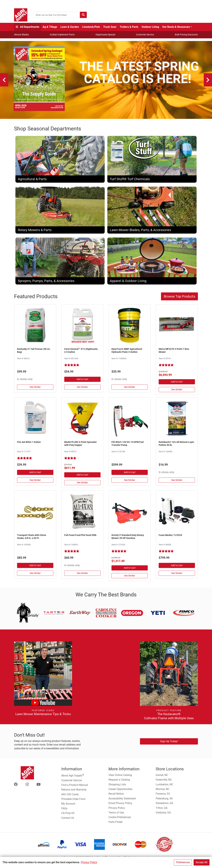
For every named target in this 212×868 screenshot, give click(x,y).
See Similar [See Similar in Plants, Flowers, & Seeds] (82, 575)
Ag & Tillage (50, 27)
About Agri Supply (73, 777)
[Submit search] (83, 15)
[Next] (208, 80)
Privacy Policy (89, 862)
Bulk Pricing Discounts (186, 35)
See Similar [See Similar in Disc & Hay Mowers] (177, 392)
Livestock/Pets (91, 27)
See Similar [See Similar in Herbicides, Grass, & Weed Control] (82, 389)
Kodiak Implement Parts (62, 35)
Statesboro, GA (164, 805)
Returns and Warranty (74, 792)
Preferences (183, 862)
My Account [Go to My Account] (68, 806)
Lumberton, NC (164, 787)
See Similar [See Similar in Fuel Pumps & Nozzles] (130, 482)
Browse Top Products (179, 299)
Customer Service (145, 35)
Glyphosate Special (105, 35)
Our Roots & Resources (176, 27)
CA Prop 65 (68, 815)
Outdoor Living (150, 27)
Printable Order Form (73, 801)
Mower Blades (22, 35)
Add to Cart (82, 382)
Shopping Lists (117, 787)
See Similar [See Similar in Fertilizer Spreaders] (82, 485)
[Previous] (4, 80)
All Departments (27, 27)
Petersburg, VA (164, 801)
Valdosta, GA (163, 815)
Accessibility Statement (122, 801)
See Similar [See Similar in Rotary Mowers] (130, 578)
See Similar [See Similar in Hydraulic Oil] (130, 389)
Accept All (202, 862)
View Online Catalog (120, 777)
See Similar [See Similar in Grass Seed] (35, 389)
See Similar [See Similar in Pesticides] (35, 482)
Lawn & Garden (70, 27)
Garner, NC (162, 777)
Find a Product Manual (75, 787)
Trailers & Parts (129, 27)
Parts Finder (116, 824)
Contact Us (68, 820)
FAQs (64, 811)
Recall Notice (116, 796)
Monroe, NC (162, 791)
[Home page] (21, 15)
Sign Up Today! (169, 743)
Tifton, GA (162, 810)
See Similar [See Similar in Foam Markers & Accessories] (177, 575)
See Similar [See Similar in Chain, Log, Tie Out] (35, 575)
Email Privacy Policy (120, 805)
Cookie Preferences (120, 819)
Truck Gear (110, 27)
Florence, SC (163, 796)
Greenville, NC (164, 782)
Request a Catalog (119, 782)
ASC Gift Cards (70, 797)
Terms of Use (116, 815)
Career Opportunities (120, 791)
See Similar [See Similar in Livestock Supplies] (177, 482)
